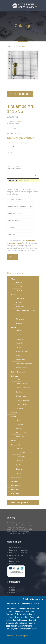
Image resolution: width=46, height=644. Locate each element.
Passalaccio (20, 461)
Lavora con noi (15, 561)
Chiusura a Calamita (23, 388)
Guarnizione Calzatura (24, 452)
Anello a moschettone (24, 364)
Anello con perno (22, 351)
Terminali (19, 469)
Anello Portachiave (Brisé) (25, 311)
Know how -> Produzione (18, 550)
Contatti (12, 564)
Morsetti (19, 473)
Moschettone (21, 339)
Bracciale (19, 291)
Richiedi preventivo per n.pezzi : (19, 143)
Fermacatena (21, 360)
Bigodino (19, 282)
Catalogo (13, 558)
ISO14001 (13, 587)
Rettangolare (21, 319)
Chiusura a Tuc (21, 384)
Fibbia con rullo (22, 432)
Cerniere (19, 392)
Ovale (18, 315)
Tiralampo (19, 121)
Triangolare (20, 307)
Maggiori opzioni (23, 636)
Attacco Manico (22, 368)
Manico (19, 347)
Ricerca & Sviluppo (16, 555)
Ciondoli (19, 448)
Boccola (19, 331)
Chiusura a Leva (22, 396)
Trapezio (19, 323)
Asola (18, 355)
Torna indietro (20, 94)
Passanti (19, 428)
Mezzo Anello (21, 298)
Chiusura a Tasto (22, 404)
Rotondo (19, 302)
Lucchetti (19, 408)
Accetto (10, 636)
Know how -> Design (17, 547)
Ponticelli (19, 343)
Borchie (19, 465)
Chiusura (19, 380)
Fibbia (18, 420)
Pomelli (19, 335)
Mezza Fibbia (21, 437)
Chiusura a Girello (22, 400)
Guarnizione (20, 457)
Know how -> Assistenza (18, 553)
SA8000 (12, 590)
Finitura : (10, 153)
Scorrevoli (20, 424)
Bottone (19, 287)
